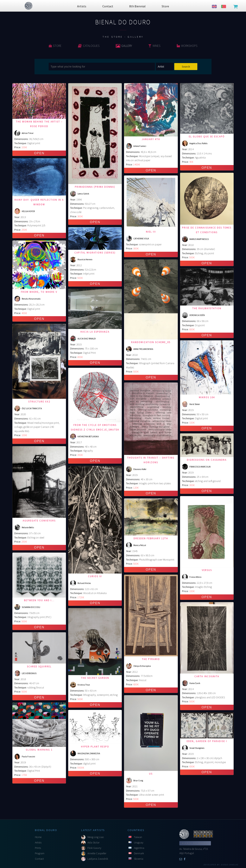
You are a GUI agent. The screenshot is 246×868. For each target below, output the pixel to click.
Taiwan (138, 837)
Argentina (139, 848)
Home (38, 837)
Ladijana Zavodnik (98, 859)
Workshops (187, 46)
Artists (38, 842)
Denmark (139, 853)
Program (40, 853)
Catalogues (89, 46)
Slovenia (139, 859)
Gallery (124, 46)
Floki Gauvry (94, 848)
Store (55, 46)
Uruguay (139, 842)
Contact (39, 859)
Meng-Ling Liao (96, 837)
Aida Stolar (93, 842)
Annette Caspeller (97, 853)
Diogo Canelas (230, 865)
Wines (154, 46)
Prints (38, 848)
